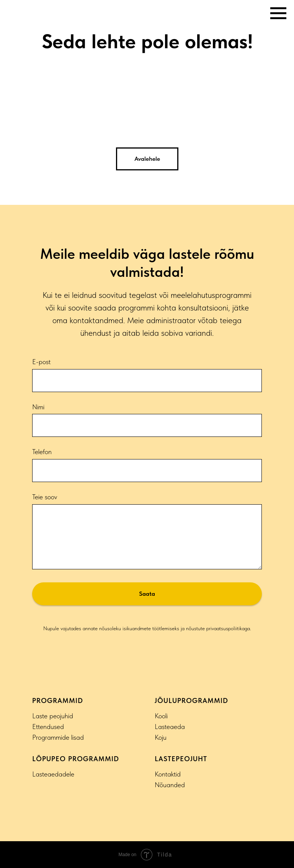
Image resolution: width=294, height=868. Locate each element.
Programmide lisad (58, 737)
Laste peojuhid (53, 716)
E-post (41, 362)
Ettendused (48, 727)
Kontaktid (168, 774)
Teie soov (45, 497)
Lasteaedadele (53, 774)
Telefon (42, 452)
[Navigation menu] (278, 13)
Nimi (38, 407)
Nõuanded (170, 785)
